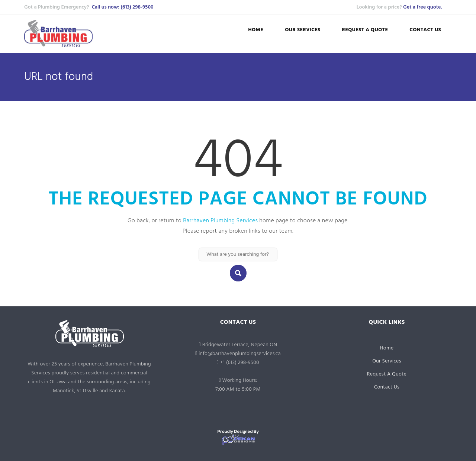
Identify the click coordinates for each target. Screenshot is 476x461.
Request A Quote (365, 30)
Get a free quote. (422, 7)
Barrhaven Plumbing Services (220, 221)
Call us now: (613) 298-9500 (122, 7)
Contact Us (425, 30)
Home (256, 30)
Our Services (303, 30)
